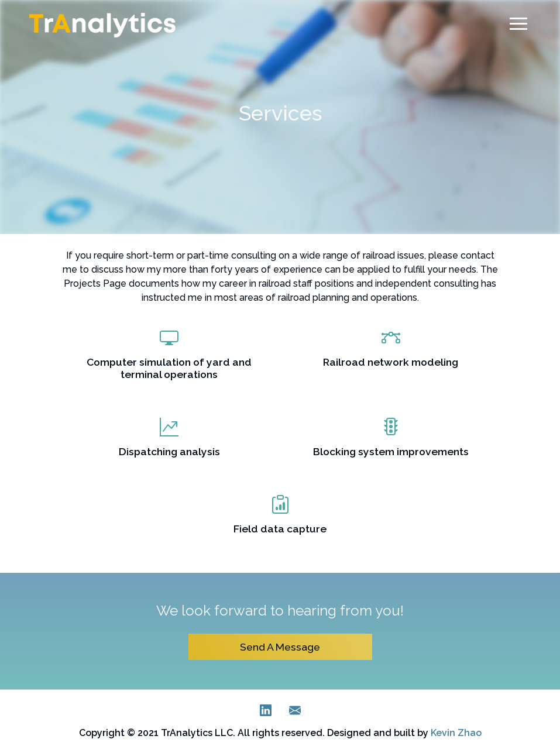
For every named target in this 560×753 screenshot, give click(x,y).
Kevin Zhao (456, 733)
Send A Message (280, 647)
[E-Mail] (295, 713)
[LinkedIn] (266, 713)
